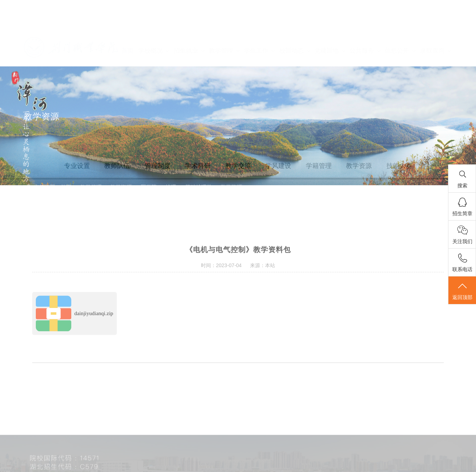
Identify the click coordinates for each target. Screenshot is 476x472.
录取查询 (435, 30)
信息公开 (400, 30)
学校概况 (153, 30)
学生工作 (259, 30)
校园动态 (295, 30)
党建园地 (330, 30)
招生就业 (189, 30)
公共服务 (365, 30)
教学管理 (224, 30)
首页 (128, 30)
